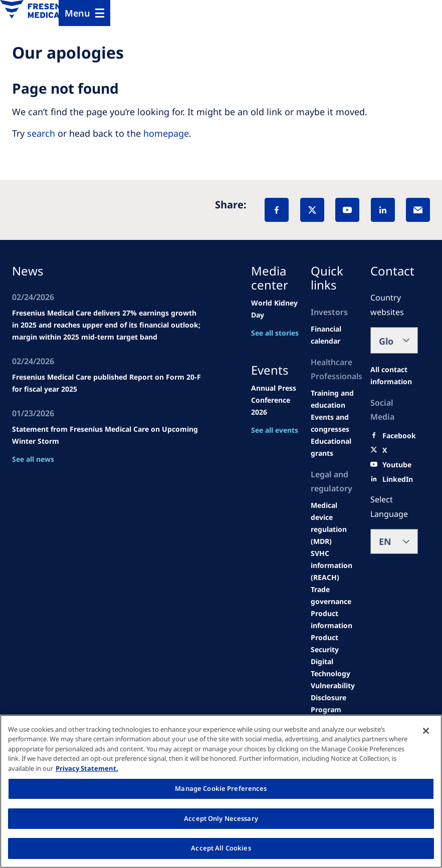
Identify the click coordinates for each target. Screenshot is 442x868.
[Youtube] (397, 465)
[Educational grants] (335, 447)
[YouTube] (347, 210)
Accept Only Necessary (221, 818)
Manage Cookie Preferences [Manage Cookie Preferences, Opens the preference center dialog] (221, 788)
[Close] (426, 731)
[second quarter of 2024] (335, 335)
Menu (77, 13)
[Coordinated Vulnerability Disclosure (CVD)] (335, 692)
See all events (275, 430)
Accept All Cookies (221, 848)
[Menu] (84, 13)
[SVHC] (335, 565)
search (41, 133)
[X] (312, 210)
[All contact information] (394, 376)
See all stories (275, 333)
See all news (33, 459)
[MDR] (335, 523)
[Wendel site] (335, 399)
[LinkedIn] (383, 210)
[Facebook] (277, 210)
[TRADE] (335, 596)
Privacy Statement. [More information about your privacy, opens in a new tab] (87, 768)
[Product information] (335, 620)
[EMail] (418, 210)
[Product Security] (335, 644)
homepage (166, 133)
